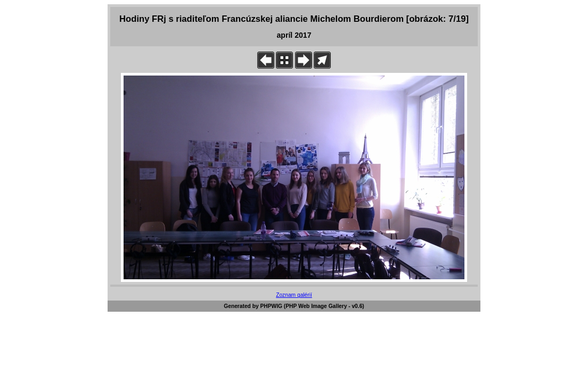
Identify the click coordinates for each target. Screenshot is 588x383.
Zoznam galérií (294, 295)
